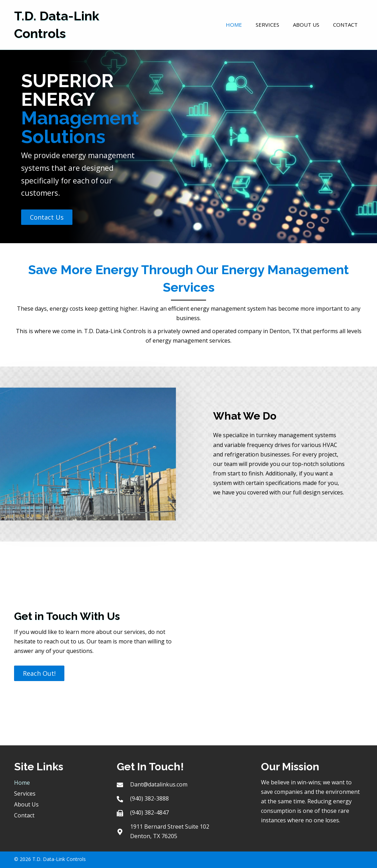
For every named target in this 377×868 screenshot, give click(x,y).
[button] (47, 217)
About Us (26, 804)
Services (25, 793)
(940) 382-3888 (149, 798)
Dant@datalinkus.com (159, 784)
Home (22, 783)
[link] (234, 24)
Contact (24, 815)
